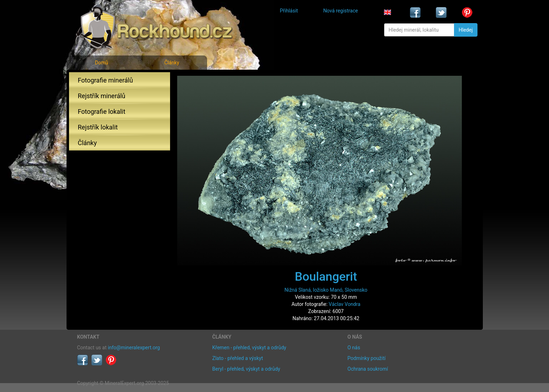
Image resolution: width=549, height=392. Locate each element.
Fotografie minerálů (105, 80)
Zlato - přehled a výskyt (238, 358)
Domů (102, 63)
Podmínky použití (367, 358)
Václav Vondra (345, 304)
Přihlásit (289, 11)
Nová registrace (341, 11)
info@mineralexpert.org (134, 348)
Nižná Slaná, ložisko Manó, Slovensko (326, 290)
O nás (354, 348)
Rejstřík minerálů (102, 96)
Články (172, 63)
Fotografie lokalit (102, 112)
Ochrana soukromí (368, 369)
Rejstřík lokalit (98, 127)
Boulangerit (326, 276)
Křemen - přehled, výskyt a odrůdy (249, 348)
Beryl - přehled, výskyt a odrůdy (246, 369)
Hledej (466, 30)
